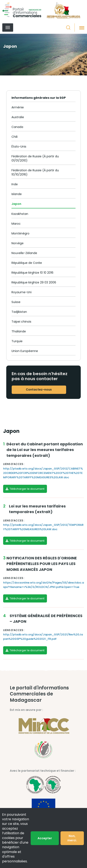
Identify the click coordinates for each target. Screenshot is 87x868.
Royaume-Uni (21, 292)
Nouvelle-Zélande (24, 253)
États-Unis (19, 147)
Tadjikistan (19, 312)
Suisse (16, 302)
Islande (17, 194)
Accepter (45, 838)
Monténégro (20, 233)
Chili (14, 137)
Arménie (18, 107)
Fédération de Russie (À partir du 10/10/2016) (35, 172)
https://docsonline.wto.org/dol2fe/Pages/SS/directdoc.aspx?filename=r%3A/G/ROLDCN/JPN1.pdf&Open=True (43, 585)
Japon (16, 204)
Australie (18, 117)
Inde (15, 184)
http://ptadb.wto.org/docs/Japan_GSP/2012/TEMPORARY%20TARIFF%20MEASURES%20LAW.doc (43, 527)
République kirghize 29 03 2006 (34, 282)
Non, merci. (72, 838)
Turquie (17, 341)
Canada (17, 127)
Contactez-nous (39, 390)
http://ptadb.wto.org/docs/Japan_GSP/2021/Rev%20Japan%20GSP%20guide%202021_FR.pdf (43, 637)
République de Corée (27, 263)
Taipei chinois (21, 322)
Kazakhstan (20, 214)
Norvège (18, 243)
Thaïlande (19, 331)
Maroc (16, 224)
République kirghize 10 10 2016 (32, 273)
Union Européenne (25, 351)
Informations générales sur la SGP (39, 98)
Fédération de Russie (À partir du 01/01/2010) (35, 158)
